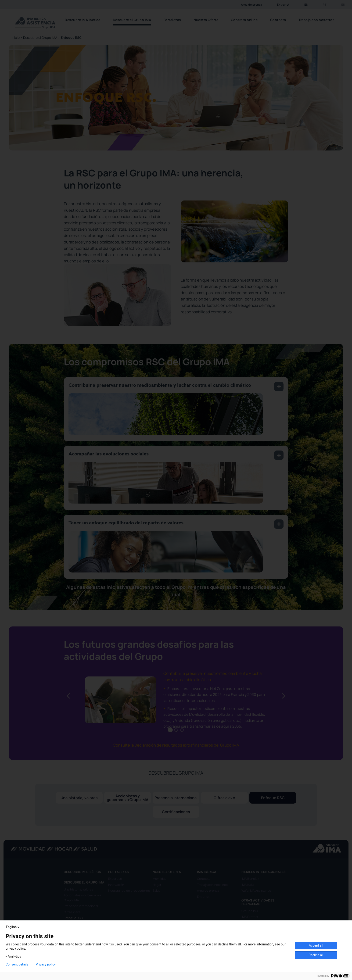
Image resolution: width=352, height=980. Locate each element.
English (13, 927)
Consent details (17, 964)
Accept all (316, 945)
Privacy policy (46, 964)
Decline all (316, 955)
